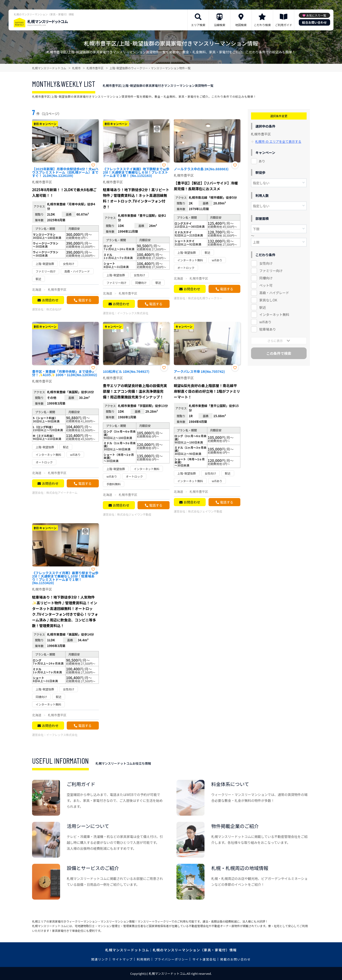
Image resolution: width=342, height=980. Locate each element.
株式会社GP (54, 309)
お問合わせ (50, 300)
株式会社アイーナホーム (62, 492)
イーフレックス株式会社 (133, 313)
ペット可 (266, 285)
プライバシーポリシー (171, 959)
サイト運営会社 (204, 959)
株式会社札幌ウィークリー (205, 298)
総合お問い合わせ (314, 22)
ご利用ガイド (284, 25)
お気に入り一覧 (316, 15)
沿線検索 (219, 25)
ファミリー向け (271, 270)
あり (262, 161)
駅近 (263, 307)
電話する (85, 300)
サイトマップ (123, 959)
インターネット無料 (274, 314)
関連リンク (100, 959)
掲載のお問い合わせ (235, 959)
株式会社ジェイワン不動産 (134, 514)
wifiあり (265, 322)
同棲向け (266, 278)
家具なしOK (268, 300)
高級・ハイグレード (274, 292)
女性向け (266, 263)
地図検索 (241, 25)
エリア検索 (198, 25)
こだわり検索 (262, 25)
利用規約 (144, 959)
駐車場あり (268, 329)
